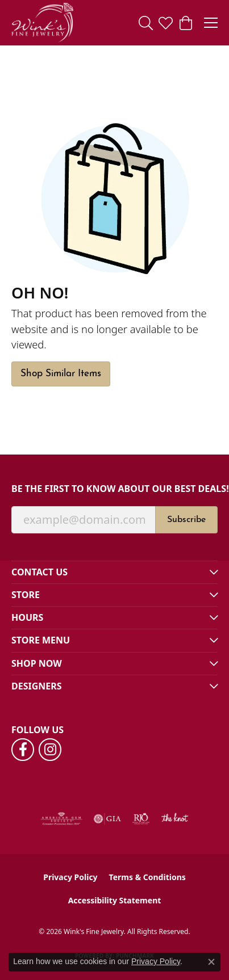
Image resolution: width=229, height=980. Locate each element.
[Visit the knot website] (175, 819)
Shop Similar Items (61, 374)
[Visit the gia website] (107, 819)
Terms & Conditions (147, 877)
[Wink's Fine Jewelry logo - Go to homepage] (42, 23)
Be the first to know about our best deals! (114, 489)
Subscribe (186, 520)
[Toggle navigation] (211, 23)
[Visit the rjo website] (141, 819)
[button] (146, 23)
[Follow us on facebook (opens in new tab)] (23, 750)
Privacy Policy (70, 877)
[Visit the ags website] (61, 819)
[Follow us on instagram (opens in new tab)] (50, 750)
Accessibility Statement (115, 900)
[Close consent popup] (211, 962)
